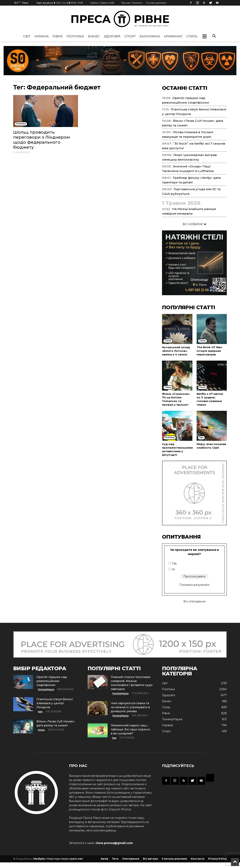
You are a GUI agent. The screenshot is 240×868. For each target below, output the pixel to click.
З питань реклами (156, 3)
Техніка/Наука (172, 719)
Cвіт (27, 36)
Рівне (58, 36)
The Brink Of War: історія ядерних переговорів (210, 351)
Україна (41, 36)
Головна (19, 81)
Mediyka (39, 859)
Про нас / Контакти (132, 3)
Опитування (131, 859)
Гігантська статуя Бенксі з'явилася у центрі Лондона (55, 703)
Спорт (130, 36)
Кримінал (173, 36)
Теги (31, 81)
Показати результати (194, 585)
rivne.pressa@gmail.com (114, 843)
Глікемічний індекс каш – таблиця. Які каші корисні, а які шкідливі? (131, 729)
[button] (204, 36)
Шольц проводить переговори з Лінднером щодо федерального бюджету (42, 140)
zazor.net (76, 859)
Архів (104, 859)
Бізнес (94, 36)
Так (174, 563)
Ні (173, 569)
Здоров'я (112, 36)
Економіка (150, 36)
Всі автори (150, 859)
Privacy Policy (217, 859)
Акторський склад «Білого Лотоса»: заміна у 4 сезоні (176, 351)
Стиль (192, 36)
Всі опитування (194, 601)
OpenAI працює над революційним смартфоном (52, 681)
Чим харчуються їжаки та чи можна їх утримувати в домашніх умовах (130, 707)
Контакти (198, 859)
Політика (75, 36)
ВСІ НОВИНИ (194, 224)
